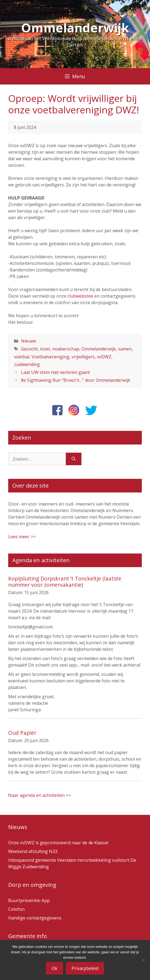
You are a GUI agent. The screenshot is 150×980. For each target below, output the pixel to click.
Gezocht (29, 349)
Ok (55, 968)
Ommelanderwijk (75, 28)
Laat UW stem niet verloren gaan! (55, 372)
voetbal (22, 357)
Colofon (16, 909)
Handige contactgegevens (35, 918)
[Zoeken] (74, 459)
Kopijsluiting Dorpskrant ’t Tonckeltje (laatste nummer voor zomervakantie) (65, 582)
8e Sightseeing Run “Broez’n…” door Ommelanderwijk (76, 380)
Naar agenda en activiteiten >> (39, 795)
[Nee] (143, 960)
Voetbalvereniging (50, 357)
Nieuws (29, 341)
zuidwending (27, 364)
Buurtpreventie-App (29, 900)
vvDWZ (104, 357)
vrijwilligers (83, 357)
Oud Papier (22, 733)
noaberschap (66, 349)
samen (125, 349)
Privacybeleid (85, 968)
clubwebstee (80, 296)
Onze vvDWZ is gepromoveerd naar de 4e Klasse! (58, 843)
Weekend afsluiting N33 (33, 851)
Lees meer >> (22, 537)
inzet (45, 349)
